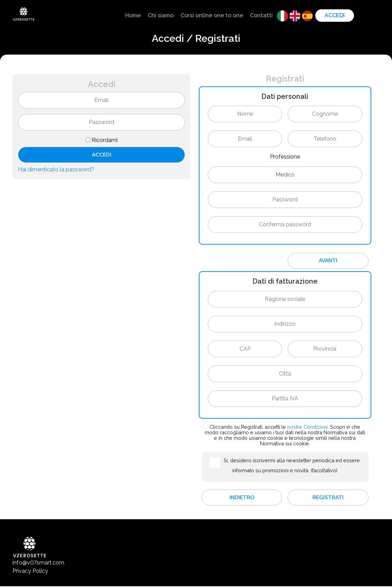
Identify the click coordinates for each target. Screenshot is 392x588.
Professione (285, 157)
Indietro (242, 499)
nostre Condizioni (307, 428)
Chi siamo (161, 15)
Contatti (261, 15)
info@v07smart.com (38, 564)
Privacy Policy (30, 573)
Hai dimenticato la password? (56, 170)
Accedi (335, 15)
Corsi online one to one (212, 15)
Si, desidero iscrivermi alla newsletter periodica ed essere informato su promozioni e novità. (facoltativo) (292, 466)
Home (133, 15)
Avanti (328, 261)
